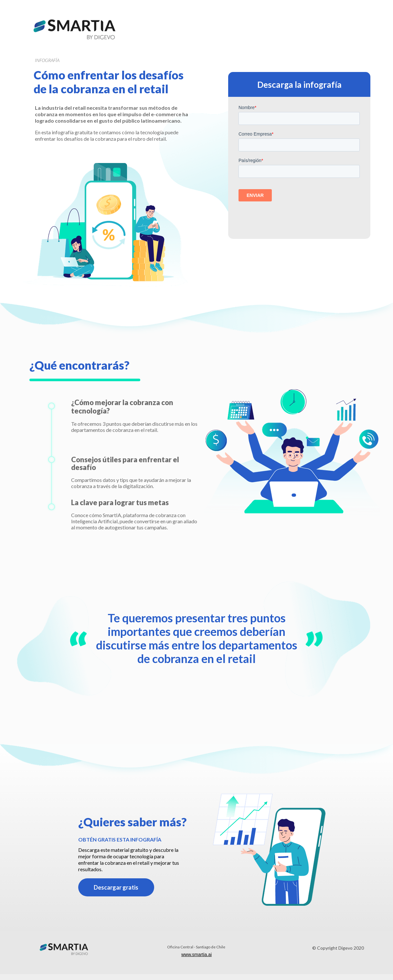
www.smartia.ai (197, 954)
